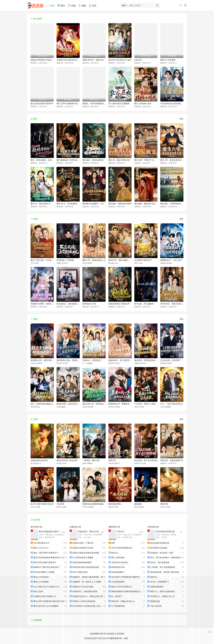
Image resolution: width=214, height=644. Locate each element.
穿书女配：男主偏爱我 (144, 304)
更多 (182, 119)
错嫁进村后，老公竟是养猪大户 (120, 360)
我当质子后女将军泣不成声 (120, 60)
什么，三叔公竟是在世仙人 (172, 404)
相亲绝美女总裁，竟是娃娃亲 (68, 360)
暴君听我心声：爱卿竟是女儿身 (120, 404)
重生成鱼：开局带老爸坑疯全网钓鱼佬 (172, 204)
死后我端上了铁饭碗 (65, 260)
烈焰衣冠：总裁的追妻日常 (172, 460)
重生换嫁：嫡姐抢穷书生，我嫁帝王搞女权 (146, 204)
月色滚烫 (60, 504)
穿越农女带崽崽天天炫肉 (41, 60)
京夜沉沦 (138, 60)
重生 (61, 5)
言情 (93, 5)
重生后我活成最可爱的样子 (42, 104)
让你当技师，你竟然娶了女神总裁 (172, 360)
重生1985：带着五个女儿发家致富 (146, 160)
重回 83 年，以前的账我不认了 (68, 204)
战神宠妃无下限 (89, 304)
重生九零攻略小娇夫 (143, 104)
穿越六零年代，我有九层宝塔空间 (94, 60)
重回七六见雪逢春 (168, 60)
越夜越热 (138, 504)
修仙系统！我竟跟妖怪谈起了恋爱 (146, 360)
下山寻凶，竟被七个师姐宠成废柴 (146, 404)
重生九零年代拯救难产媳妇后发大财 (68, 104)
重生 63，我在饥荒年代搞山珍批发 (42, 204)
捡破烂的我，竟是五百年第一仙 (68, 404)
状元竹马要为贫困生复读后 (42, 504)
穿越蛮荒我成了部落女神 (119, 304)
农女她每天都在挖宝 (143, 260)
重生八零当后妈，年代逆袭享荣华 (42, 260)
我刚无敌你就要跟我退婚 (93, 504)
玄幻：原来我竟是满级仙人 (42, 404)
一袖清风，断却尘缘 (91, 460)
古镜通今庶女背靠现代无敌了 (68, 60)
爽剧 (82, 5)
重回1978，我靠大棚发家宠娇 (120, 260)
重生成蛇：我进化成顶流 (93, 160)
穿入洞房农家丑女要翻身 (119, 104)
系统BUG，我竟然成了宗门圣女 (94, 360)
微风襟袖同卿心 (115, 504)
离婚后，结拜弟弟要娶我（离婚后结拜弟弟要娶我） (94, 104)
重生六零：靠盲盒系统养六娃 (172, 160)
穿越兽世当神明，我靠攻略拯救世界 (42, 304)
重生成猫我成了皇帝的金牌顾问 (68, 160)
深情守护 (112, 460)
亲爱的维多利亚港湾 (39, 460)
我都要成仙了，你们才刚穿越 (172, 260)
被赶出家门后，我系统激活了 (94, 404)
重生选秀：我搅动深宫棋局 (120, 204)
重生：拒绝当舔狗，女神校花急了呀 (42, 160)
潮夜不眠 (164, 504)
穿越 (72, 5)
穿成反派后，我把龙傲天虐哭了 (68, 304)
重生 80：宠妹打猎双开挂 (119, 160)
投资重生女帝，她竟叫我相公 (42, 360)
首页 (51, 5)
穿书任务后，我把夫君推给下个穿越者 (172, 304)
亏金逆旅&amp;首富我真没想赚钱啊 (172, 104)
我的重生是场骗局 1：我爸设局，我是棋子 (94, 204)
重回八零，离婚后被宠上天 (94, 260)
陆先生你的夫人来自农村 (67, 460)
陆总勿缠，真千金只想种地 (146, 460)
